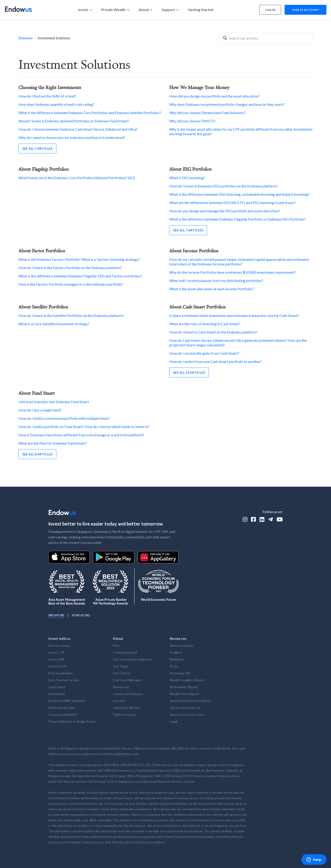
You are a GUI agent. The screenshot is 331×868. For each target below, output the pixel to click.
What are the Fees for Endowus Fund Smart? (53, 443)
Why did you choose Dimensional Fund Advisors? (207, 113)
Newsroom (121, 687)
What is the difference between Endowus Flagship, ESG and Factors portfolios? (80, 276)
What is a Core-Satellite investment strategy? (54, 324)
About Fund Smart (37, 393)
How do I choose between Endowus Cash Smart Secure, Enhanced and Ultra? (78, 129)
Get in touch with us (185, 708)
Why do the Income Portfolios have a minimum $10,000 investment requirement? (233, 272)
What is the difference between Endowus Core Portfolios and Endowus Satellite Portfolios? (90, 113)
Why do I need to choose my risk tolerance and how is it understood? (72, 137)
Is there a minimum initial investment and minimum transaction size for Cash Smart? (234, 315)
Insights (176, 652)
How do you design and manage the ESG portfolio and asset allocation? (225, 211)
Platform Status (125, 714)
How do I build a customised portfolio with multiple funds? (64, 418)
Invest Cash (57, 666)
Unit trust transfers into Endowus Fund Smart (54, 402)
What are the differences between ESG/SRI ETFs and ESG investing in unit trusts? (233, 203)
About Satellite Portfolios (43, 307)
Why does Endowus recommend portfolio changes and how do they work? (227, 104)
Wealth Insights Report (187, 680)
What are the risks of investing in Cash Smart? (205, 324)
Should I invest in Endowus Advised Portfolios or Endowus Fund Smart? (74, 121)
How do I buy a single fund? (40, 410)
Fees (116, 645)
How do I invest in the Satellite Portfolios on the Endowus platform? (71, 315)
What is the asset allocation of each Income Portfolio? (211, 289)
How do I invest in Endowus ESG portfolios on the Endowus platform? (223, 186)
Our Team (120, 666)
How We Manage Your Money (199, 87)
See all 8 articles (37, 454)
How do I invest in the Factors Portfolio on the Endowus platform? (70, 268)
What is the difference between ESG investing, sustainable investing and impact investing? (239, 194)
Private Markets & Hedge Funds (72, 721)
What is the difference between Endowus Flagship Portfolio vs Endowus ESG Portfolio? (237, 219)
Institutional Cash (62, 708)
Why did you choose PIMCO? (192, 121)
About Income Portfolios (194, 251)
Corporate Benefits (63, 714)
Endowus (26, 38)
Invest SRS (57, 659)
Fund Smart (57, 694)
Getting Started (125, 652)
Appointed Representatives (190, 701)
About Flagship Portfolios (43, 169)
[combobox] (266, 38)
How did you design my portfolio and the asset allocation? (214, 96)
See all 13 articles (189, 372)
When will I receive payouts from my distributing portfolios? (216, 280)
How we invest (59, 645)
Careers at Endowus (128, 694)
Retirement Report (184, 687)
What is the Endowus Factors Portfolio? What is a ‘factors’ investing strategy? (79, 259)
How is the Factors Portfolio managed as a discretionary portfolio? (71, 284)
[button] (85, 10)
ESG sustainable (60, 673)
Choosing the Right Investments (50, 87)
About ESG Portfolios (190, 169)
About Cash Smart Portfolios (197, 307)
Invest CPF (57, 652)
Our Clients (122, 673)
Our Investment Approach (133, 659)
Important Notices (127, 708)
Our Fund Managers (128, 680)
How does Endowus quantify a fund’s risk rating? (56, 104)
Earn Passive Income (64, 680)
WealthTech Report (184, 694)
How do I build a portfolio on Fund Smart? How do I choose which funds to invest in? (84, 427)
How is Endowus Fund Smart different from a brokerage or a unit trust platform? (81, 435)
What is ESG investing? (187, 178)
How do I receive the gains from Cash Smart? (204, 353)
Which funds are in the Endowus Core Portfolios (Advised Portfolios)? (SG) (77, 178)
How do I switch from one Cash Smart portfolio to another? (215, 361)
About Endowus (182, 645)
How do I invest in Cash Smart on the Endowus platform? (213, 332)
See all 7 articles (37, 148)
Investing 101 (180, 673)
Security (119, 701)
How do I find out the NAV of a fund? (47, 96)
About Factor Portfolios (42, 251)
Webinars (177, 659)
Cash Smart (57, 687)
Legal (174, 721)
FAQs (174, 666)
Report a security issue (187, 714)
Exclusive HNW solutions (67, 701)
